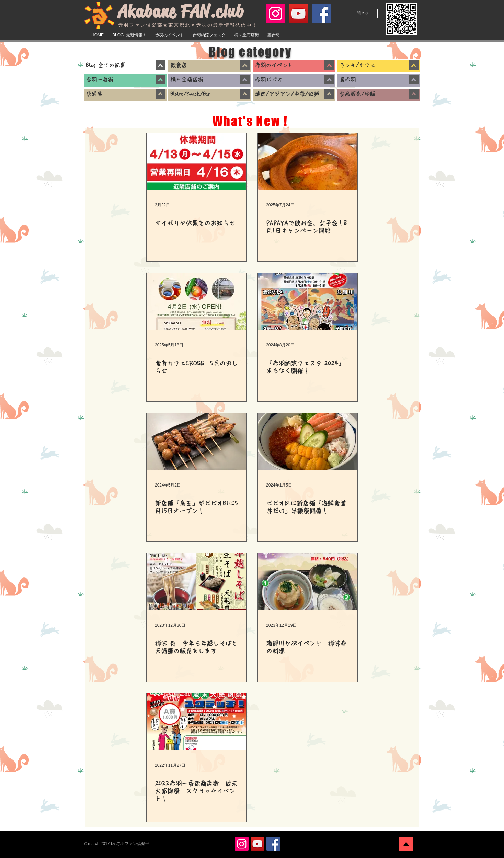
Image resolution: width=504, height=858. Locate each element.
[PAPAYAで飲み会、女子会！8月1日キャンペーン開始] (308, 161)
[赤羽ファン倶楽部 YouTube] (299, 14)
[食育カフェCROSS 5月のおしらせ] (196, 301)
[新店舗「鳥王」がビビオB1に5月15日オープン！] (196, 441)
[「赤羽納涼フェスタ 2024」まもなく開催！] (308, 301)
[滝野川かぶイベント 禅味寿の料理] (308, 581)
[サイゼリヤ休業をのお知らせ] (196, 161)
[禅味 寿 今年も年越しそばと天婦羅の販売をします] (196, 581)
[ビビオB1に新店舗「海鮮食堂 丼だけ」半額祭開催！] (308, 441)
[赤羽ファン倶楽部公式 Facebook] (322, 14)
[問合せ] (363, 13)
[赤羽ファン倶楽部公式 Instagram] (276, 14)
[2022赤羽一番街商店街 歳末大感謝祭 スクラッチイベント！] (196, 722)
